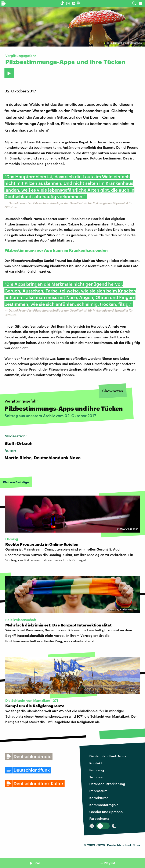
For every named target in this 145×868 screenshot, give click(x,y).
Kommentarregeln (104, 805)
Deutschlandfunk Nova (108, 756)
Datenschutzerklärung (107, 784)
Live (37, 863)
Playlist (109, 863)
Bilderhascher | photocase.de (126, 43)
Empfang (97, 770)
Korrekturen (99, 798)
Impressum (98, 791)
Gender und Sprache (106, 812)
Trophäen (97, 777)
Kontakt (96, 763)
